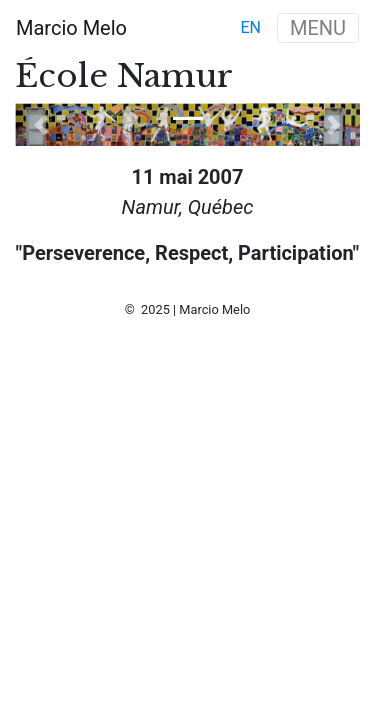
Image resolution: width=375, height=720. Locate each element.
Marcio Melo (71, 28)
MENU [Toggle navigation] (318, 28)
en (250, 27)
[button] (41, 124)
